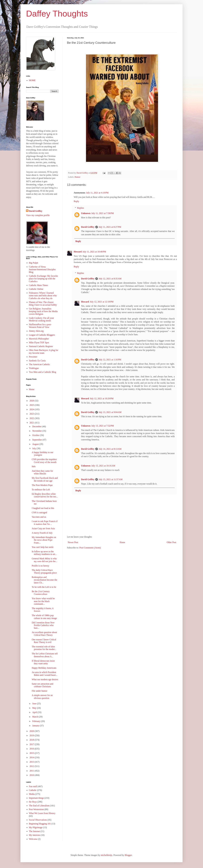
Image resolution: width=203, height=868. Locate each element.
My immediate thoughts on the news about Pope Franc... (44, 540)
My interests (35, 835)
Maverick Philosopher (39, 339)
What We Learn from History (42, 813)
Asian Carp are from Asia (43, 528)
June (35, 704)
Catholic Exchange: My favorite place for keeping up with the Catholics (43, 279)
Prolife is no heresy (40, 566)
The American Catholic (39, 364)
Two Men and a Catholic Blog (43, 372)
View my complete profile (38, 215)
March (36, 717)
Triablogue (34, 368)
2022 (32, 418)
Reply (76, 201)
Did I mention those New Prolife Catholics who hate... (43, 625)
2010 (32, 775)
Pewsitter (33, 357)
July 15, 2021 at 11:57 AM (111, 479)
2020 (32, 731)
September (37, 440)
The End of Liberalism (39, 806)
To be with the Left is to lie (44, 587)
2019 (32, 735)
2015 (32, 753)
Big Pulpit (33, 263)
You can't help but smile (43, 547)
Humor (77, 177)
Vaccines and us (39, 517)
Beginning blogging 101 (40, 824)
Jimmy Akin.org (36, 331)
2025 (32, 405)
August (36, 444)
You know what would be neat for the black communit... (43, 601)
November (37, 431)
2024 (32, 409)
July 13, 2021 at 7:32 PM (103, 426)
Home (122, 542)
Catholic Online (36, 289)
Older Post (171, 542)
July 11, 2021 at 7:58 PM (103, 213)
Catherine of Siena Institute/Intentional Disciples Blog (42, 269)
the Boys (33, 802)
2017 (32, 744)
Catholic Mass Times (38, 285)
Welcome (33, 839)
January (36, 726)
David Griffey (88, 227)
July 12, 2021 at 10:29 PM (102, 399)
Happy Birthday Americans (44, 668)
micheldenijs (107, 855)
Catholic (33, 790)
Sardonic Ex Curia (37, 361)
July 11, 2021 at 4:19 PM (97, 193)
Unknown (86, 213)
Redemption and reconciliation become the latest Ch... (44, 580)
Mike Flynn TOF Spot (39, 343)
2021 (32, 423)
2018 (32, 740)
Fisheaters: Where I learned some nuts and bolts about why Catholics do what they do (43, 296)
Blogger (128, 855)
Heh (34, 467)
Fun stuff (33, 786)
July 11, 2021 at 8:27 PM (110, 227)
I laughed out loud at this (43, 508)
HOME (32, 80)
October (36, 435)
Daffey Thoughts (57, 14)
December (37, 426)
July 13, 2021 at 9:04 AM (110, 412)
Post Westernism (36, 809)
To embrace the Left (41, 490)
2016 (32, 749)
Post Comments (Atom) (90, 548)
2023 (32, 414)
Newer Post (73, 542)
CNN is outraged (39, 513)
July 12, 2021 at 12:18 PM (102, 302)
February (37, 721)
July (34, 448)
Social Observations (38, 820)
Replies (81, 208)
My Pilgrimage (36, 827)
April (35, 712)
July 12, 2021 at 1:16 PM (110, 360)
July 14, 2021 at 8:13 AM (110, 449)
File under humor (40, 691)
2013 (32, 762)
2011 (32, 771)
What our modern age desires (45, 679)
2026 (32, 401)
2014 (32, 757)
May (35, 708)
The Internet (34, 831)
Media (32, 794)
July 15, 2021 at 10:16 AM (103, 466)
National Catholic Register (41, 346)
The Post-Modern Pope (42, 485)
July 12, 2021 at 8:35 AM (110, 279)
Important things (36, 798)
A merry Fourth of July (42, 533)
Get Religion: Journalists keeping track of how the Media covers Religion (43, 311)
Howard (78, 252)
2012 (32, 766)
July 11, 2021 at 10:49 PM (94, 252)
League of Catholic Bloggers (42, 335)
